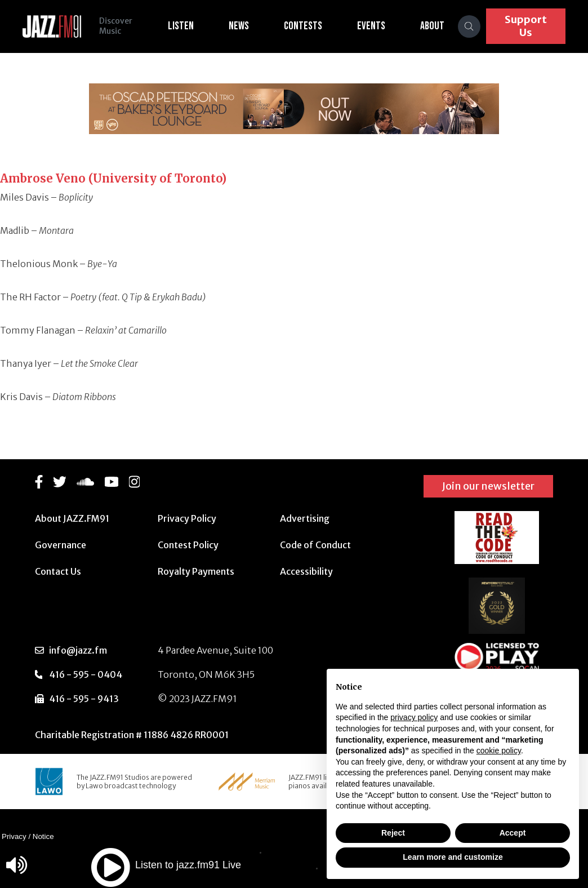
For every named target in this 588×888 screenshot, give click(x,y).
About (432, 26)
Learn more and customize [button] (453, 857)
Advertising (305, 518)
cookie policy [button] (499, 751)
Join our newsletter (488, 486)
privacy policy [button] (414, 717)
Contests (303, 26)
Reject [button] (393, 833)
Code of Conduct (315, 545)
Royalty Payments (196, 571)
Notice (43, 836)
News (239, 26)
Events (371, 26)
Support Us (526, 26)
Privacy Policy (187, 518)
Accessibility (306, 571)
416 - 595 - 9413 (84, 699)
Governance (61, 545)
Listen (181, 26)
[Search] (469, 26)
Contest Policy (188, 545)
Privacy (14, 836)
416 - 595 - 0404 (86, 674)
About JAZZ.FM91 (72, 518)
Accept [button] (513, 833)
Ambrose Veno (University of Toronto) (113, 178)
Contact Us (58, 571)
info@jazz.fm (78, 650)
